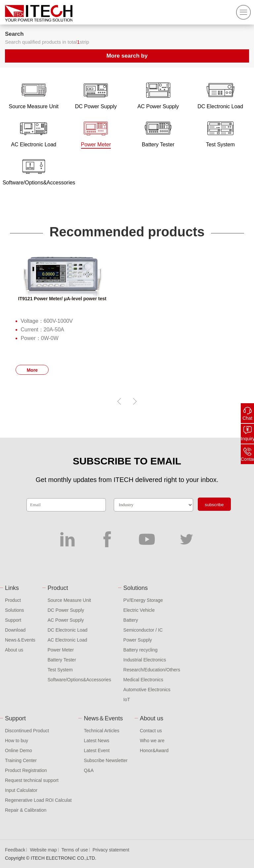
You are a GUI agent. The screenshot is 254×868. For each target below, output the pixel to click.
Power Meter (61, 650)
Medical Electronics (143, 680)
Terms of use (75, 850)
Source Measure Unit (69, 600)
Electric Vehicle (139, 610)
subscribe (214, 505)
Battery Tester (62, 660)
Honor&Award (154, 750)
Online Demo (19, 750)
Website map (43, 850)
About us (14, 650)
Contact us (151, 731)
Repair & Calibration (26, 810)
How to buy (17, 741)
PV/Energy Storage (143, 600)
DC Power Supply (66, 610)
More (32, 370)
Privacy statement (111, 850)
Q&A (89, 770)
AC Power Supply (66, 620)
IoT (127, 699)
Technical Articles (101, 731)
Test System (60, 670)
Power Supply (138, 640)
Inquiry (247, 439)
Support (13, 620)
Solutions (15, 610)
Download (15, 630)
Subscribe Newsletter (106, 760)
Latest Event (97, 750)
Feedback (15, 850)
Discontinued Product (27, 731)
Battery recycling (140, 650)
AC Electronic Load (67, 640)
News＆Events (20, 640)
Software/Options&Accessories (79, 680)
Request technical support (32, 780)
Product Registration (26, 770)
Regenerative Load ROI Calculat (38, 800)
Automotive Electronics (147, 690)
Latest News (96, 741)
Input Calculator (21, 790)
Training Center (21, 760)
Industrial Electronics (145, 660)
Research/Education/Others (152, 670)
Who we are (152, 741)
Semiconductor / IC (143, 630)
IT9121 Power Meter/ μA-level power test (62, 299)
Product (13, 600)
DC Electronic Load (68, 630)
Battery (131, 620)
